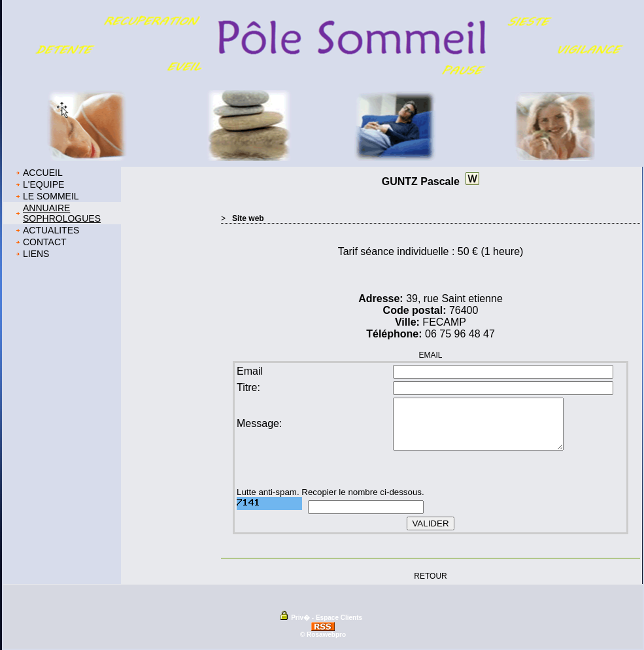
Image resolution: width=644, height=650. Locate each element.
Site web (248, 218)
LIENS (36, 254)
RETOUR (430, 575)
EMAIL (430, 355)
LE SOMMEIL (51, 196)
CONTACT (45, 242)
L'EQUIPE (43, 184)
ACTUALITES (51, 230)
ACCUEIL (43, 173)
